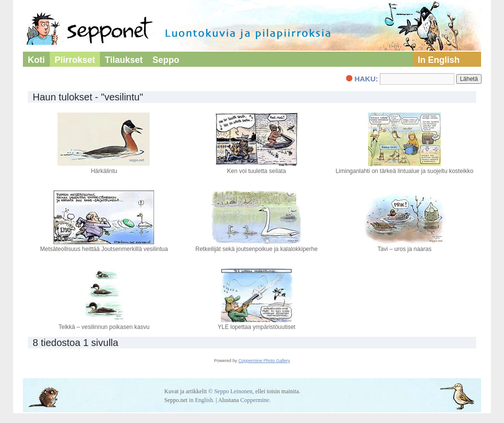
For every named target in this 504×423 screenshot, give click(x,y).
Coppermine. (255, 400)
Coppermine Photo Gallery (264, 361)
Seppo (166, 60)
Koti (36, 60)
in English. (202, 400)
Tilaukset (124, 60)
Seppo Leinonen (233, 391)
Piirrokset (75, 60)
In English (439, 60)
